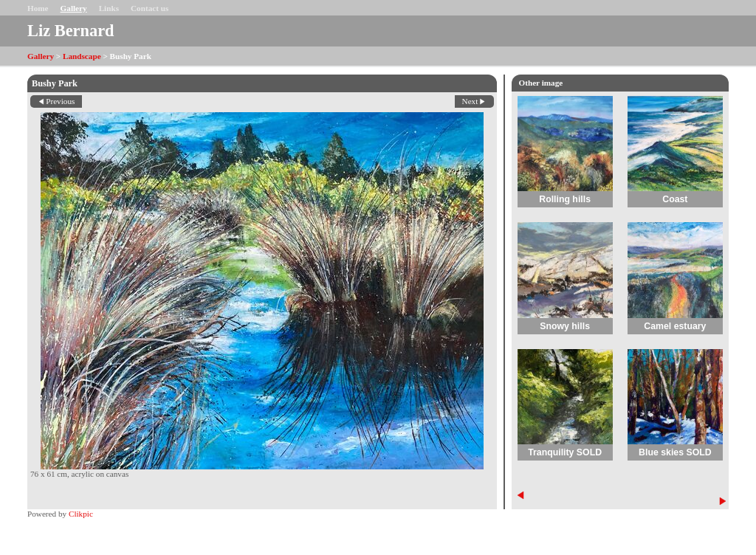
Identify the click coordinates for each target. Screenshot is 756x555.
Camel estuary (675, 326)
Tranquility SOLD (565, 452)
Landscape (82, 56)
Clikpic (81, 514)
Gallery (74, 8)
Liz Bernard (71, 31)
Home (38, 8)
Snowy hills (565, 326)
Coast (675, 199)
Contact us (150, 8)
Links (109, 8)
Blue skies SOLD (675, 452)
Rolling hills (565, 199)
